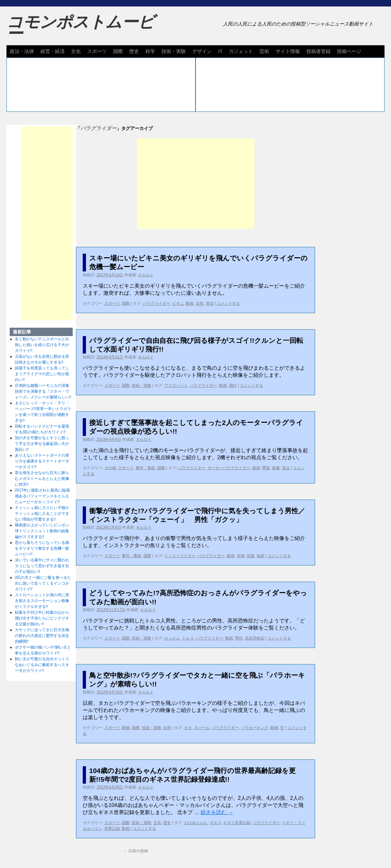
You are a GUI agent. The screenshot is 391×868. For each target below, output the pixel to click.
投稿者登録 (318, 51)
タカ (188, 728)
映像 (276, 468)
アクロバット (176, 386)
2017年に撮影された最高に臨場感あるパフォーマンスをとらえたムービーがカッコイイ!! (42, 496)
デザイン (202, 51)
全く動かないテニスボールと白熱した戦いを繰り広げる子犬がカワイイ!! (42, 345)
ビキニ (178, 303)
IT (220, 51)
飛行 (233, 386)
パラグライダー (156, 303)
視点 (286, 468)
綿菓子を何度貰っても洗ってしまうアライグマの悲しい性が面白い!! (42, 374)
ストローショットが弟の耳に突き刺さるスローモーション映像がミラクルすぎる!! (42, 601)
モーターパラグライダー (229, 468)
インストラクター (180, 556)
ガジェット (241, 51)
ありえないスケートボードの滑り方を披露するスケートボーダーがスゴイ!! (42, 461)
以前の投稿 (136, 851)
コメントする (228, 303)
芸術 (264, 51)
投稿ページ (349, 51)
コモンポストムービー (80, 28)
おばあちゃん (196, 823)
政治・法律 (22, 51)
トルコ (188, 638)
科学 (150, 51)
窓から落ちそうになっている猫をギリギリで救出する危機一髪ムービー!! (42, 548)
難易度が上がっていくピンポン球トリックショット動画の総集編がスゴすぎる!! (42, 531)
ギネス (216, 823)
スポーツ (97, 51)
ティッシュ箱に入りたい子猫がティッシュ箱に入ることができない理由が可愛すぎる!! (42, 513)
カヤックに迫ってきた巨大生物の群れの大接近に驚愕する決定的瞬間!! (42, 636)
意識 (250, 556)
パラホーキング (255, 728)
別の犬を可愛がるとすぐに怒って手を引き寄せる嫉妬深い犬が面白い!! (42, 444)
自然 (167, 728)
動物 (126, 728)
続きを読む (217, 812)
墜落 (266, 468)
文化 (76, 51)
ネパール (202, 728)
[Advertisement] (196, 184)
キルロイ (146, 275)
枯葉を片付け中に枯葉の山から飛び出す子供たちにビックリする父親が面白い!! (42, 618)
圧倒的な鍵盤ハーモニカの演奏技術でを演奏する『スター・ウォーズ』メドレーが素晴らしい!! (43, 391)
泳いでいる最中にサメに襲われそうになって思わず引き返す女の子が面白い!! (42, 566)
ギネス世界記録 (237, 823)
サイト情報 (288, 51)
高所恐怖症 (255, 638)
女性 (200, 303)
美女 (210, 303)
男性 (239, 638)
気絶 (260, 556)
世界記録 (112, 829)
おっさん (172, 638)
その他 (110, 468)
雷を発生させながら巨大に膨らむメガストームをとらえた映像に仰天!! (42, 479)
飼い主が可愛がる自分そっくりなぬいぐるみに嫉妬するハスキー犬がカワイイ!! (42, 665)
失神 (241, 556)
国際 (118, 51)
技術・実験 (174, 51)
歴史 (134, 51)
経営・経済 (53, 51)
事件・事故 (145, 468)
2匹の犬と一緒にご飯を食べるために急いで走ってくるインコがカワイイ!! (43, 583)
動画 (190, 303)
